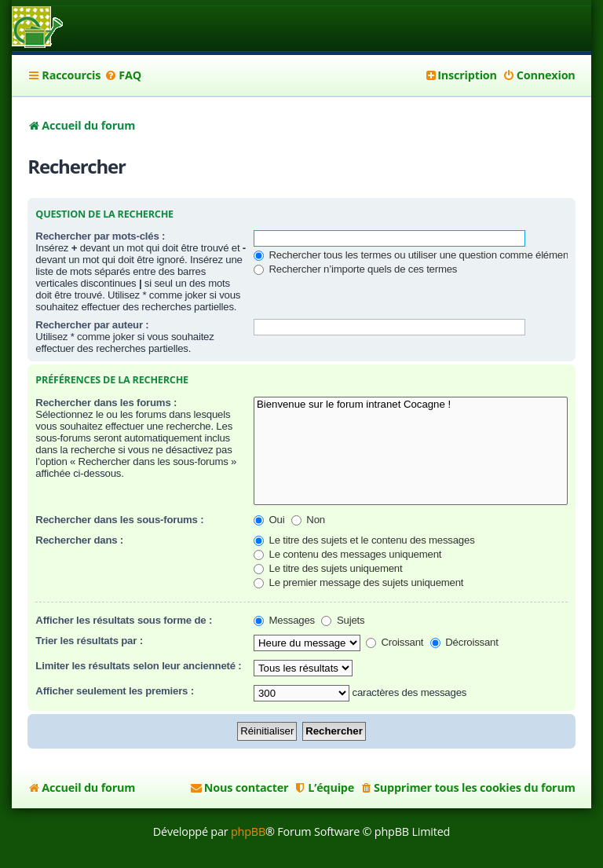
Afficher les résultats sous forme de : (124, 620)
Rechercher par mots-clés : (100, 236)
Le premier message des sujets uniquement (358, 582)
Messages (284, 620)
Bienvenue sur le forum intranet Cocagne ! (411, 405)
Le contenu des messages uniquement (347, 554)
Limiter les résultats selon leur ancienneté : (138, 666)
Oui (269, 520)
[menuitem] (123, 75)
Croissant (395, 642)
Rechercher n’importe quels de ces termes (355, 269)
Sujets (343, 620)
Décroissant (464, 642)
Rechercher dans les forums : (106, 403)
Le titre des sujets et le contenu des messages (364, 540)
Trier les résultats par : (89, 641)
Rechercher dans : (79, 540)
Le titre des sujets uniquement (328, 568)
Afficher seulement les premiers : (115, 691)
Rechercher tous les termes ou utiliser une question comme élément (412, 255)
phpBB (248, 831)
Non (308, 520)
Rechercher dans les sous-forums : (119, 520)
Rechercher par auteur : (92, 325)
